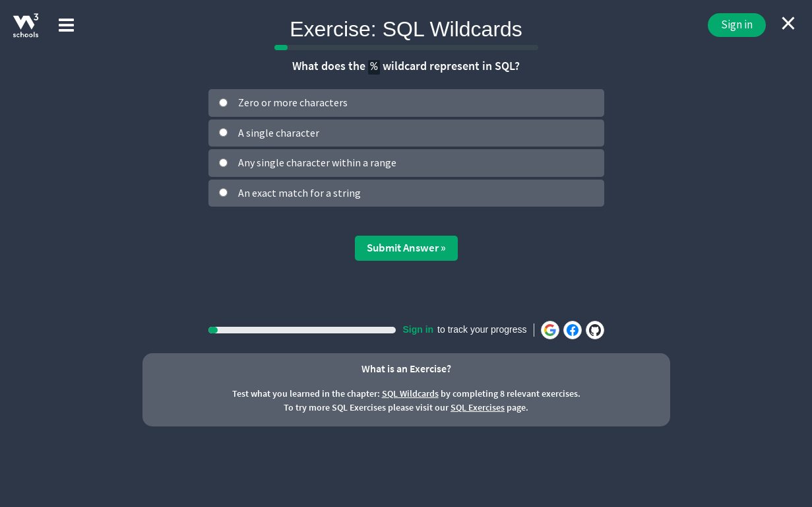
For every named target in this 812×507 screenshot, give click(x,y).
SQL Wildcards (410, 393)
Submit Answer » (406, 248)
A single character (279, 133)
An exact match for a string (299, 193)
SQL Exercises (478, 407)
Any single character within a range (317, 162)
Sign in (737, 24)
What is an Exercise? (406, 368)
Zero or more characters (293, 102)
